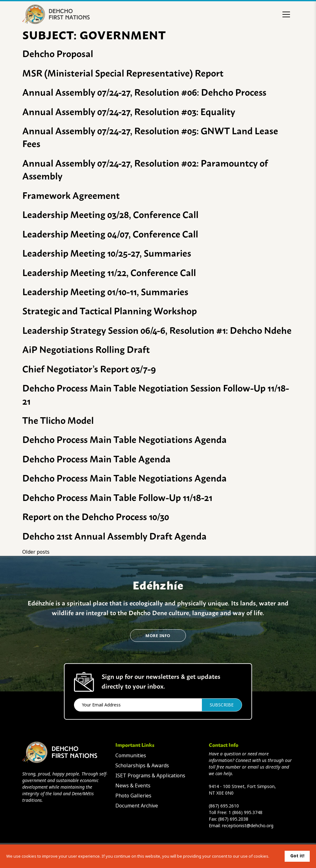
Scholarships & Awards (142, 766)
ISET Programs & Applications (150, 776)
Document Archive (137, 806)
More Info (158, 636)
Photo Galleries (133, 796)
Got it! (297, 856)
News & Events (133, 786)
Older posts (36, 552)
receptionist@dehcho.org (248, 826)
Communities (131, 756)
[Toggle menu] (286, 14)
